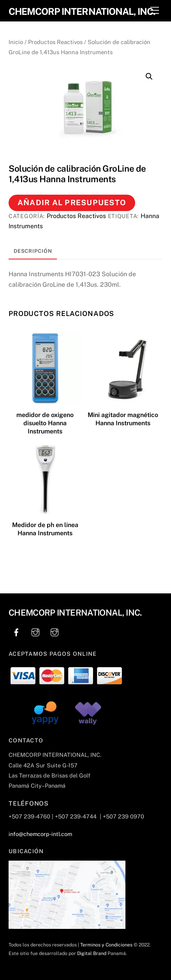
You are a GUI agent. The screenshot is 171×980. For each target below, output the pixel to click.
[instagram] (35, 631)
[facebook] (16, 631)
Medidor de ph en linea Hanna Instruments (45, 529)
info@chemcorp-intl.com (40, 834)
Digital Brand (92, 953)
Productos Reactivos (55, 42)
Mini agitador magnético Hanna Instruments (123, 419)
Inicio (16, 42)
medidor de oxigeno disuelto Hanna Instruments (45, 423)
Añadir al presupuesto (72, 202)
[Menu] (155, 11)
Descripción (33, 251)
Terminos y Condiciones (106, 945)
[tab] (33, 252)
